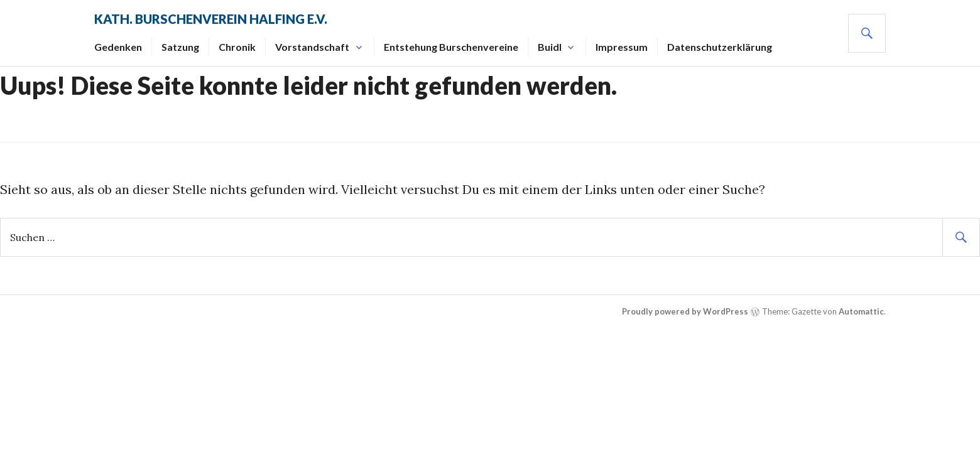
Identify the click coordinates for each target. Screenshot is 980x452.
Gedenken (118, 47)
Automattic (861, 311)
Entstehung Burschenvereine (451, 47)
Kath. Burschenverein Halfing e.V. (211, 19)
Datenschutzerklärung (720, 47)
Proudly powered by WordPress (685, 311)
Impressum (622, 47)
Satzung (180, 47)
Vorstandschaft (312, 47)
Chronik (237, 47)
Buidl (550, 47)
